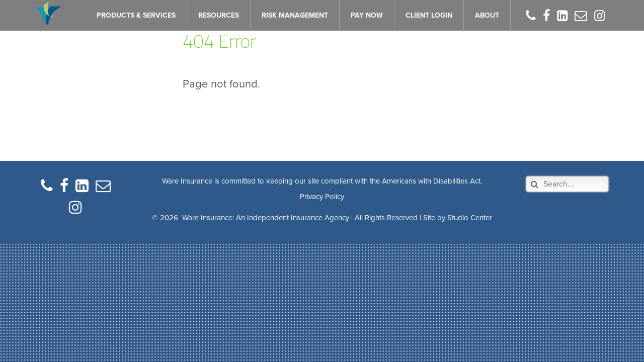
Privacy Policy (322, 197)
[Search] (567, 184)
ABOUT (487, 15)
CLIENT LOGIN (429, 15)
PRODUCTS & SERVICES (136, 15)
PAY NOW (367, 15)
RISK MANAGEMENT (295, 15)
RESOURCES (219, 15)
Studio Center (470, 218)
